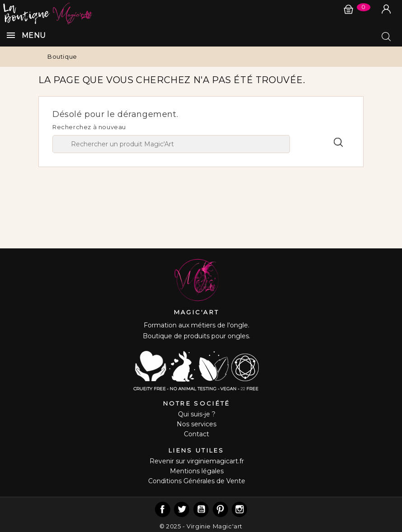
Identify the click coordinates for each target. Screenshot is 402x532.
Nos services (196, 424)
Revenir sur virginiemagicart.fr (197, 461)
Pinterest (220, 509)
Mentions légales (197, 471)
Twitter (182, 509)
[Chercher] (171, 144)
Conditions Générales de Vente (197, 481)
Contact (196, 434)
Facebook (163, 509)
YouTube (201, 509)
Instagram (239, 509)
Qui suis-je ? (197, 414)
